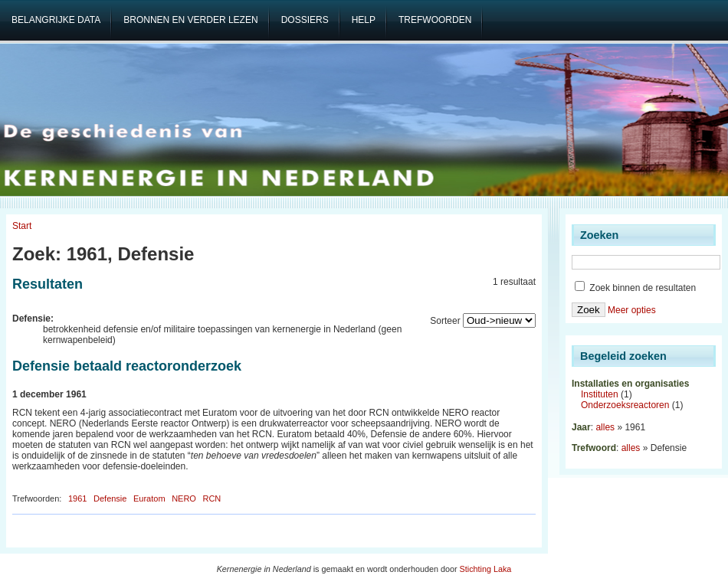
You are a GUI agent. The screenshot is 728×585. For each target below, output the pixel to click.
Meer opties (632, 310)
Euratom (149, 498)
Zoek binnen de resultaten (635, 288)
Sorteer (445, 321)
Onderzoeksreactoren (625, 405)
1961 (77, 498)
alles (605, 427)
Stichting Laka (486, 569)
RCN (212, 498)
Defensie (110, 498)
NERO (184, 498)
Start (22, 226)
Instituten (600, 394)
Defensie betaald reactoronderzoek (127, 366)
